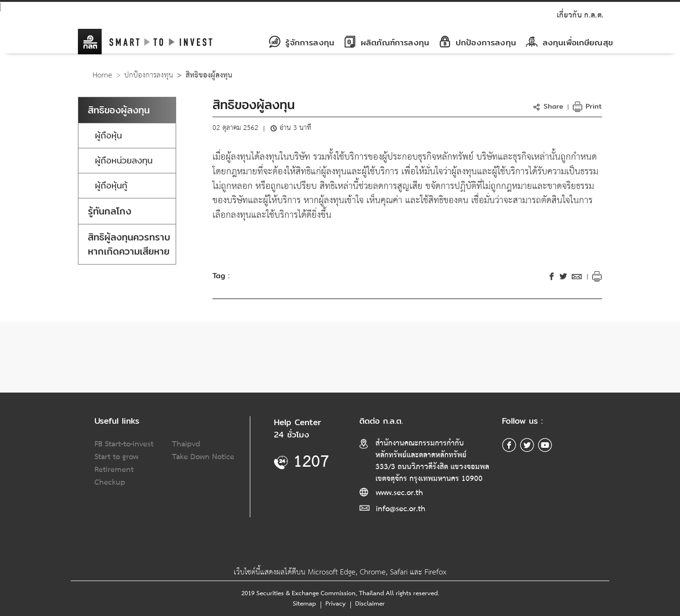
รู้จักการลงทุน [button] (302, 42)
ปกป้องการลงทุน (149, 75)
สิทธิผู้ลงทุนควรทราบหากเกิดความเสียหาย (129, 244)
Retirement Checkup (114, 476)
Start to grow (116, 457)
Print (587, 106)
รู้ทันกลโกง (110, 211)
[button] (549, 106)
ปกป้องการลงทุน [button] (477, 42)
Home (102, 75)
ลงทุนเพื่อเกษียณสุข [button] (569, 42)
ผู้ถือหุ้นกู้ (111, 185)
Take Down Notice (203, 457)
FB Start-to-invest (124, 444)
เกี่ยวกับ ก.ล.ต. (580, 15)
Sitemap (304, 604)
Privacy (336, 604)
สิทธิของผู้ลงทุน (119, 110)
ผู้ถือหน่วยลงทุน (124, 160)
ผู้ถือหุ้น (108, 135)
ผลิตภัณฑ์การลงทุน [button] (387, 42)
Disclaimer (370, 604)
